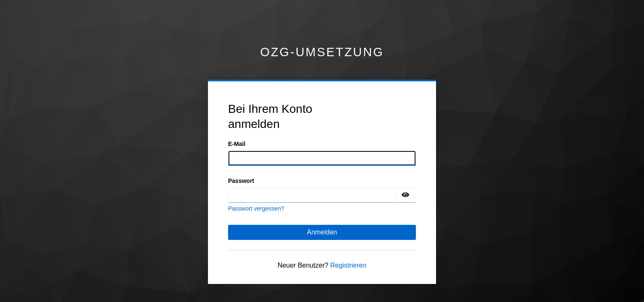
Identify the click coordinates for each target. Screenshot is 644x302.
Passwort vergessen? (256, 208)
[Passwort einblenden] (405, 195)
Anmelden (322, 232)
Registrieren (348, 265)
